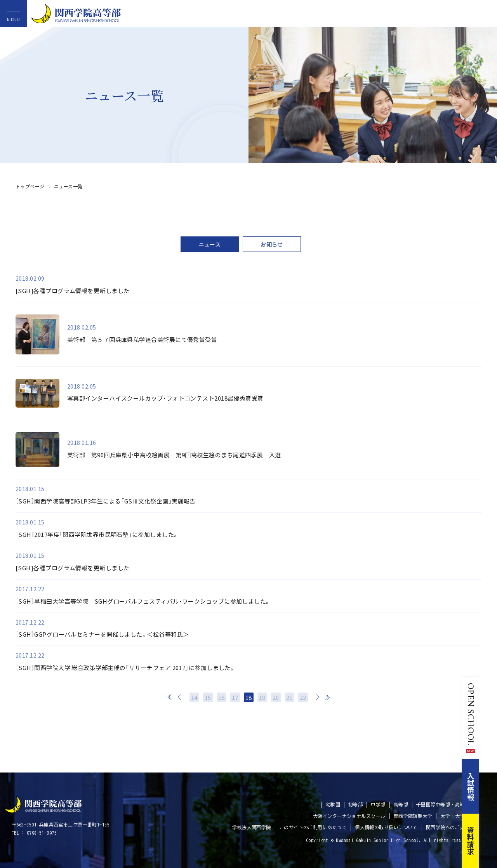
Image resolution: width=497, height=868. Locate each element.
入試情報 (488, 786)
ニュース (210, 244)
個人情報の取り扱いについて (386, 827)
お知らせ (272, 244)
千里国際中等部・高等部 (443, 804)
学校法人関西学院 (252, 827)
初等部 (355, 804)
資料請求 (488, 841)
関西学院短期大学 (413, 816)
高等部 (401, 804)
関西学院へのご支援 (448, 827)
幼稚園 (333, 804)
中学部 (378, 804)
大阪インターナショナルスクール (349, 816)
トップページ (30, 186)
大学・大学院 (455, 816)
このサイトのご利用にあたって (313, 827)
